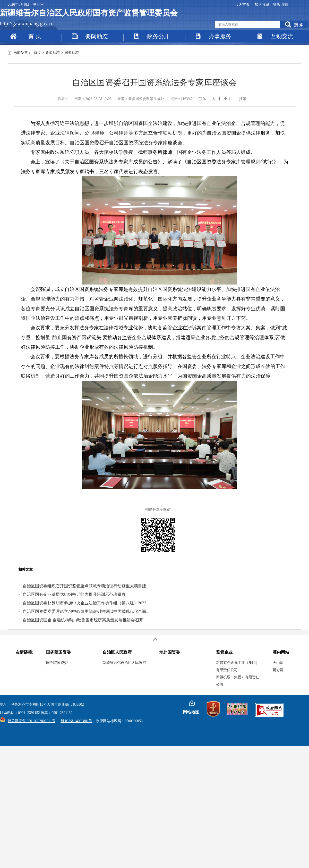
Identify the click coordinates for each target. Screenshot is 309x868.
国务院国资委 (57, 663)
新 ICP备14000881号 (76, 721)
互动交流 (282, 36)
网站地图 (191, 712)
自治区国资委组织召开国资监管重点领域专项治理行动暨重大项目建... (86, 586)
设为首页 (243, 5)
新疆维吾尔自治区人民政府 (124, 663)
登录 (277, 5)
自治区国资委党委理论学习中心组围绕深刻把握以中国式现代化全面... (86, 611)
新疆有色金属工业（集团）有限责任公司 (238, 666)
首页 (37, 53)
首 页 (35, 36)
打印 (243, 99)
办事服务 (220, 36)
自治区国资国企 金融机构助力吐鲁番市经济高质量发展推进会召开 (83, 620)
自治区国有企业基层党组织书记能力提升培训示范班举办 (74, 594)
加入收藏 (262, 5)
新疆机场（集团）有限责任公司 (238, 681)
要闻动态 (97, 36)
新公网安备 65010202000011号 (30, 721)
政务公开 (158, 36)
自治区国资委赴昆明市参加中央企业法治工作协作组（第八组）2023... (86, 603)
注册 (285, 5)
